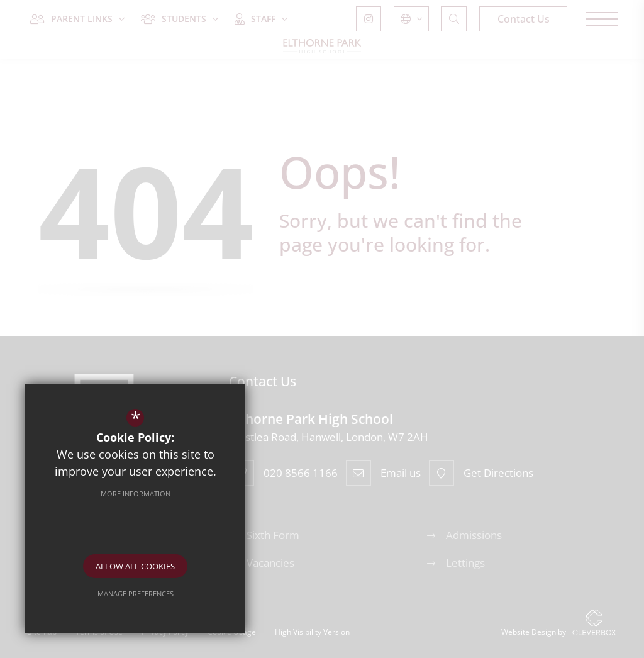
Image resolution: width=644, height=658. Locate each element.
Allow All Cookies (135, 566)
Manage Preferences (136, 594)
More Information (136, 493)
